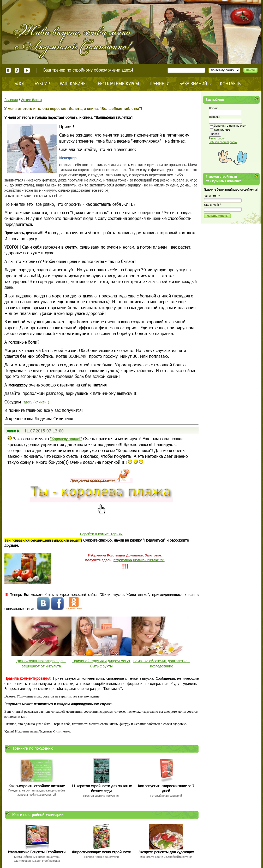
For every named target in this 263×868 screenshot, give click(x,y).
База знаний (193, 83)
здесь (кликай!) (36, 402)
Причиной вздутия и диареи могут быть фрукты (101, 663)
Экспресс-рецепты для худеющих (166, 852)
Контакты (231, 83)
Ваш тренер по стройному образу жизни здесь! (88, 70)
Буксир (42, 83)
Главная (11, 100)
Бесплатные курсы (118, 83)
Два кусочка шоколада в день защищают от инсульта (41, 663)
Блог (20, 83)
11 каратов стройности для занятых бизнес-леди (101, 788)
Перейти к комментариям (101, 534)
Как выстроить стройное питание (37, 786)
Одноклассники (17, 70)
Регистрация (217, 138)
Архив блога (31, 100)
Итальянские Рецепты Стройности (37, 852)
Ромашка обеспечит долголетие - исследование (162, 663)
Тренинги (159, 83)
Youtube (27, 70)
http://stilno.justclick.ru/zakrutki (139, 560)
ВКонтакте (8, 70)
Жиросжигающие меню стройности (101, 852)
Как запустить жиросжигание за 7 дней (166, 788)
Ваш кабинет (74, 83)
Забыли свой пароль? (223, 142)
